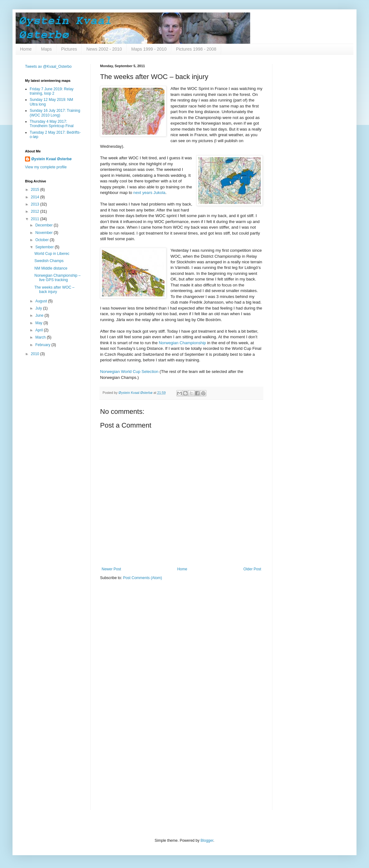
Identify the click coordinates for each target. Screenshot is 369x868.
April (40, 330)
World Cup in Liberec (52, 254)
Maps (46, 49)
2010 (36, 354)
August (42, 301)
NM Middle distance (51, 268)
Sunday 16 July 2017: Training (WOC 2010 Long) (55, 113)
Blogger (207, 841)
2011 (36, 219)
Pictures (69, 49)
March (41, 337)
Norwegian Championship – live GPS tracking (57, 278)
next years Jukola (149, 193)
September (45, 247)
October (43, 240)
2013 (36, 204)
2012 (36, 211)
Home (26, 49)
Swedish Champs (49, 261)
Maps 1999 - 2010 (149, 49)
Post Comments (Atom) (142, 578)
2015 (36, 190)
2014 (36, 197)
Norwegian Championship (182, 343)
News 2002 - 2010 (104, 49)
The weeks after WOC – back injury (54, 290)
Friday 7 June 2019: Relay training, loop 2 (52, 91)
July (39, 308)
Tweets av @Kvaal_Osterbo (48, 67)
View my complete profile (46, 167)
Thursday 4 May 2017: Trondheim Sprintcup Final (52, 124)
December (45, 225)
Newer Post (111, 569)
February (43, 345)
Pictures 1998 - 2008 (196, 49)
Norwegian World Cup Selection (129, 372)
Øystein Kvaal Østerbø (51, 159)
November (45, 233)
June (40, 315)
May (39, 323)
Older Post (252, 569)
